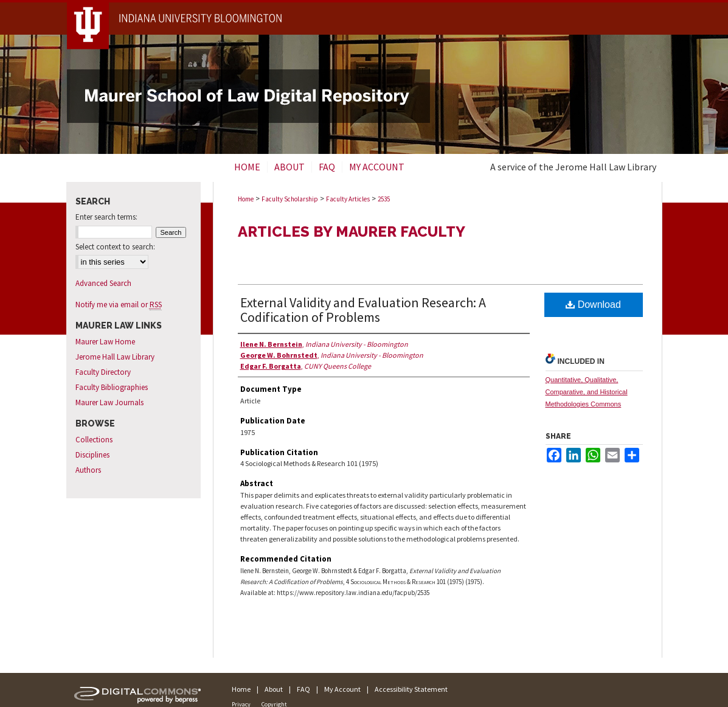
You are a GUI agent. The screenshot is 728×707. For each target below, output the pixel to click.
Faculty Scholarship (290, 199)
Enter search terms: (106, 217)
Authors (88, 470)
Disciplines (92, 455)
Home (246, 199)
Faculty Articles (348, 199)
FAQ (303, 689)
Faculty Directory (103, 372)
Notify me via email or (119, 305)
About (274, 689)
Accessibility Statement (411, 689)
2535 (384, 199)
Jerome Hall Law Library (115, 357)
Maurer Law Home (105, 342)
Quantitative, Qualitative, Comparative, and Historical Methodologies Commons (587, 392)
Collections (94, 440)
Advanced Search (103, 283)
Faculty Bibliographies (112, 387)
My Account (342, 689)
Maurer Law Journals (109, 402)
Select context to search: (115, 247)
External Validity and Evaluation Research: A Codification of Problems (363, 310)
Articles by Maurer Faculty (352, 232)
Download (593, 305)
